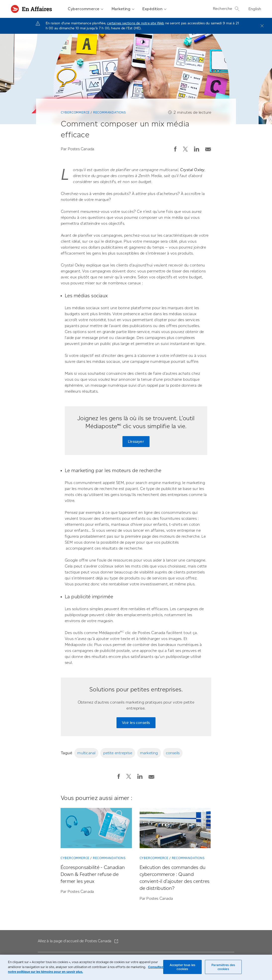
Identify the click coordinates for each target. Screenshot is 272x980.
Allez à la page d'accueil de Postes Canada (75, 941)
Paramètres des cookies (223, 967)
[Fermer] (262, 26)
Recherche (226, 9)
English (255, 9)
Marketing (123, 9)
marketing (149, 753)
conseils (173, 753)
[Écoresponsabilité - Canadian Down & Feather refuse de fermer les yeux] (96, 829)
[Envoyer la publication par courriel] (208, 148)
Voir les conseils (136, 723)
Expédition (154, 9)
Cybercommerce (86, 9)
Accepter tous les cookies (182, 967)
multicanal (86, 753)
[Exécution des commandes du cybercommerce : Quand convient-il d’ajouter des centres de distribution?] (175, 829)
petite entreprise (118, 753)
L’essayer (136, 441)
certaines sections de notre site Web (136, 23)
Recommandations (110, 112)
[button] (175, 149)
